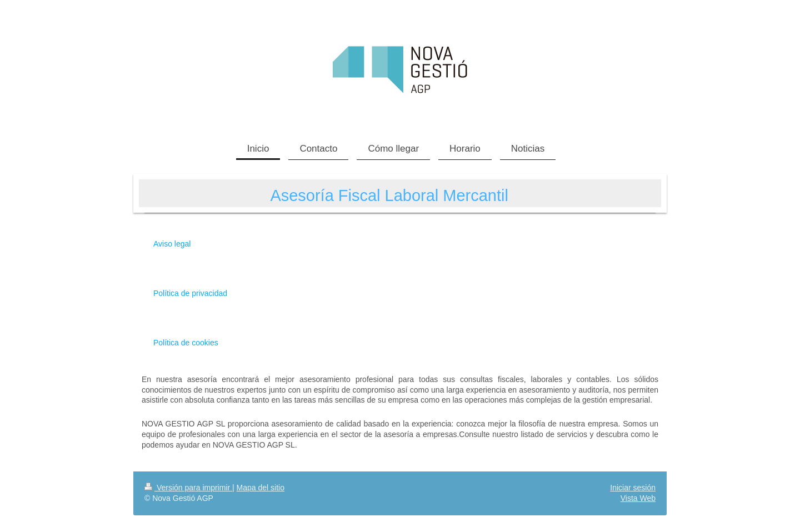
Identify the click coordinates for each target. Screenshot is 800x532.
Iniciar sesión (633, 488)
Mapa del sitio (261, 488)
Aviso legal (172, 244)
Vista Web (638, 498)
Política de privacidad (190, 293)
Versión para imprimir (188, 488)
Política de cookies (186, 343)
